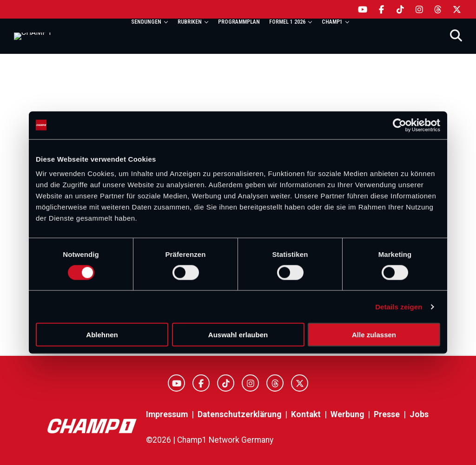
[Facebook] (382, 9)
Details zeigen (399, 306)
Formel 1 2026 (287, 22)
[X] (457, 9)
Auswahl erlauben (238, 335)
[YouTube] (363, 9)
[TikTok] (400, 9)
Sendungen (146, 22)
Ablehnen (102, 335)
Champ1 (332, 22)
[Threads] (438, 9)
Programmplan (239, 22)
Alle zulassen (374, 335)
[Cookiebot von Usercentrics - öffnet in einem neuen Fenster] (400, 125)
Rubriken (190, 22)
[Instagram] (420, 9)
